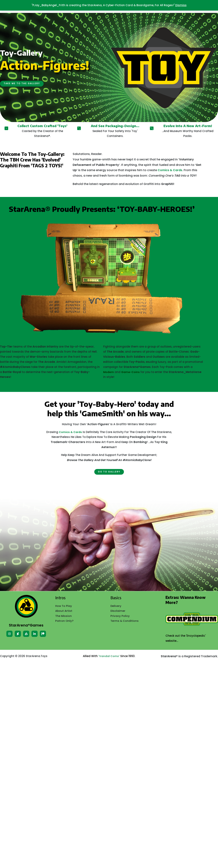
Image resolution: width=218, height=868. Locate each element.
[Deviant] (18, 634)
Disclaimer (118, 611)
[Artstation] (26, 634)
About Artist (64, 611)
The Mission (63, 616)
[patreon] (43, 634)
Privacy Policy (120, 616)
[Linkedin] (35, 634)
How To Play (64, 606)
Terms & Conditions (125, 621)
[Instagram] (9, 634)
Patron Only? (64, 621)
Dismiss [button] (181, 5)
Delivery (116, 606)
